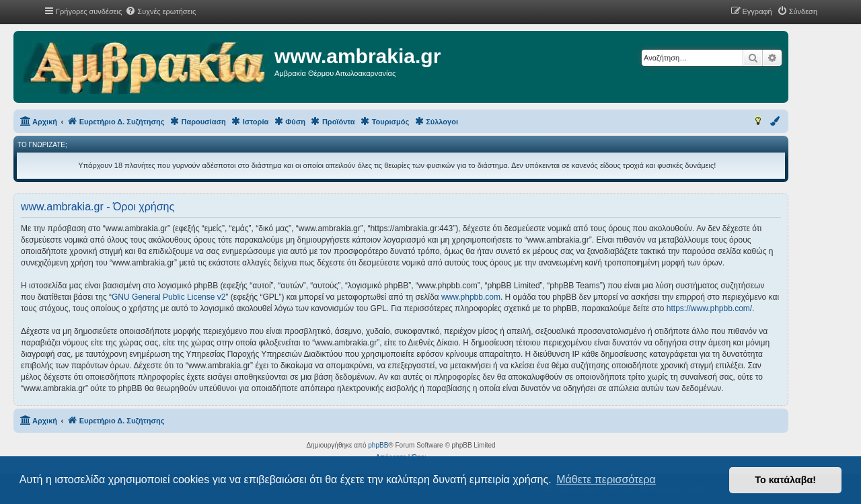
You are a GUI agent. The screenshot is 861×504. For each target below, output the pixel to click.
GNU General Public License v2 (169, 297)
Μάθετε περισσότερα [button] (606, 479)
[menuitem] (160, 11)
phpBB (378, 445)
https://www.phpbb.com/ (709, 308)
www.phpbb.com (471, 297)
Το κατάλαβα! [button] (785, 480)
